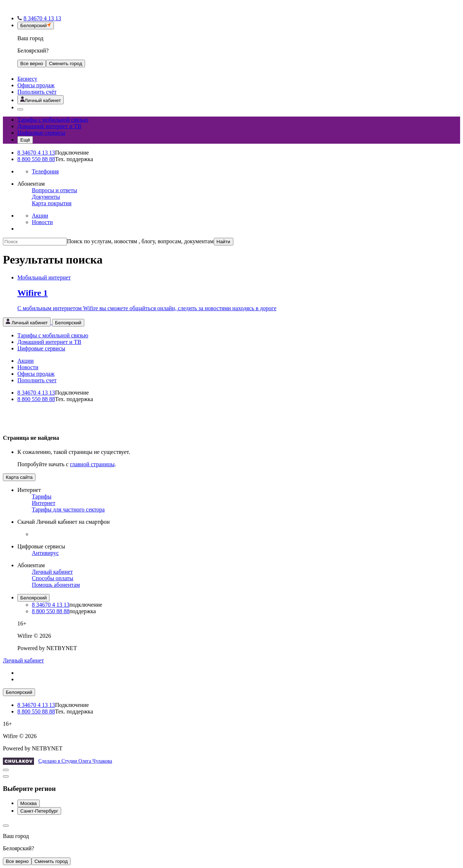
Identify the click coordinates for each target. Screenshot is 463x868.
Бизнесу (27, 79)
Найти (224, 242)
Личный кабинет (52, 572)
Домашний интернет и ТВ (49, 126)
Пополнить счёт (37, 92)
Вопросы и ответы (54, 190)
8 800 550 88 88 (36, 159)
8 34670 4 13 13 (36, 153)
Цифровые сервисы (41, 133)
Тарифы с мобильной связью (53, 120)
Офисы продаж (36, 85)
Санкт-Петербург (39, 811)
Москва (29, 803)
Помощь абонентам (56, 585)
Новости (42, 222)
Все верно (32, 64)
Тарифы (42, 496)
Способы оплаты (53, 578)
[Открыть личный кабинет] (41, 100)
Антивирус (45, 553)
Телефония (45, 171)
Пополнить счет (37, 380)
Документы (46, 197)
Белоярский (33, 598)
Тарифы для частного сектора (68, 509)
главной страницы (92, 464)
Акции (40, 216)
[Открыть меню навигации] (25, 140)
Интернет (44, 503)
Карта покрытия (52, 203)
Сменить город (51, 861)
